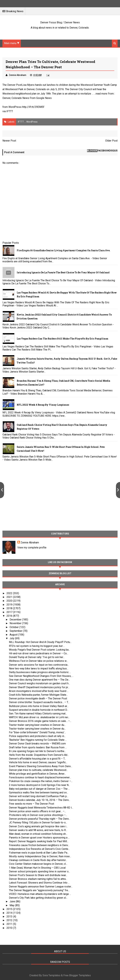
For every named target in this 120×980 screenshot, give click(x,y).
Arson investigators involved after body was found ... (39, 691)
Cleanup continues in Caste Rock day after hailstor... (38, 860)
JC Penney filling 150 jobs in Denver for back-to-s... (38, 823)
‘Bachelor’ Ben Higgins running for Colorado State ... (38, 740)
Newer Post (9, 141)
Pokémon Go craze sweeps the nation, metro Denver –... (41, 781)
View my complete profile (32, 548)
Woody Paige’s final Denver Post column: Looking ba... (39, 650)
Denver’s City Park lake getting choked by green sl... (38, 898)
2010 (10, 928)
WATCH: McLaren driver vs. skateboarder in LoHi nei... (39, 717)
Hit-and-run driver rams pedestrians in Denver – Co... (39, 653)
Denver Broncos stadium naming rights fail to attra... (38, 879)
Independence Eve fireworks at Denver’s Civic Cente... (39, 849)
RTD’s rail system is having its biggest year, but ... (37, 646)
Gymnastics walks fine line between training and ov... (38, 793)
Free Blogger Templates (77, 975)
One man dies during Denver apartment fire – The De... (39, 680)
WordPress (32, 122)
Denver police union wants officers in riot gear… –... (37, 811)
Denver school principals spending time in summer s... (39, 871)
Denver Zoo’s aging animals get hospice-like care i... (38, 826)
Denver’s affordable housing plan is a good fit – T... (37, 759)
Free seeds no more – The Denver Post (32, 804)
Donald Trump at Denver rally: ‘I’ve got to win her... (37, 657)
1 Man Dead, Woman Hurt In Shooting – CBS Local (37, 868)
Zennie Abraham (30, 543)
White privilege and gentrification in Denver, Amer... (37, 774)
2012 (10, 920)
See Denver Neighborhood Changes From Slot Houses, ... (41, 676)
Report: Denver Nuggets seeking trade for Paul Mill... (39, 841)
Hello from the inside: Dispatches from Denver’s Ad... (39, 755)
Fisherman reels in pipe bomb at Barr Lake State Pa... (39, 853)
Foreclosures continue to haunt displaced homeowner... (40, 777)
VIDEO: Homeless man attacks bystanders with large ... (40, 894)
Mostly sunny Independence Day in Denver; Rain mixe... (40, 856)
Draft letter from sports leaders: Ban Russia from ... (38, 747)
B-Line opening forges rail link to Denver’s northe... (37, 751)
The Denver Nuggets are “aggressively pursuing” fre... (39, 890)
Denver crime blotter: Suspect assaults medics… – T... (39, 702)
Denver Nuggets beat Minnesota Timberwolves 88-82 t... (41, 808)
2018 (10, 608)
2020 (10, 601)
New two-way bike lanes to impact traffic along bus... (39, 668)
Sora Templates (51, 975)
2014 (10, 913)
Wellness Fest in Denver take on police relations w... (38, 661)
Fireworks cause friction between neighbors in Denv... (39, 845)
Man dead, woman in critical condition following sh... (38, 834)
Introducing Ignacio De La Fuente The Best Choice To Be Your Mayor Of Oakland (63, 272)
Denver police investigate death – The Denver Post (38, 698)
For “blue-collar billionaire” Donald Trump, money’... (37, 732)
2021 (10, 597)
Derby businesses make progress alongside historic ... (40, 672)
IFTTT (10, 111)
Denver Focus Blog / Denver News (60, 22)
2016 (10, 616)
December (16, 620)
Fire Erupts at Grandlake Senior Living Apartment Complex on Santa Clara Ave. (63, 250)
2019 (10, 605)
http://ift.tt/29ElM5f (33, 107)
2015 (10, 909)
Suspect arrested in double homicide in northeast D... (39, 710)
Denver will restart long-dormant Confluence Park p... (39, 796)
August (14, 635)
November (16, 623)
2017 (10, 612)
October (14, 627)
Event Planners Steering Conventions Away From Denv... (41, 766)
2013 (10, 917)
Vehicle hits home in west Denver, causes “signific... (38, 762)
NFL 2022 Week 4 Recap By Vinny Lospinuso (43, 405)
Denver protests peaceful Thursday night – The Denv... (40, 819)
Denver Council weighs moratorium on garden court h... (39, 683)
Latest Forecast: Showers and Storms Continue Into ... (39, 883)
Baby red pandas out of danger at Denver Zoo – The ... (39, 789)
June (13, 901)
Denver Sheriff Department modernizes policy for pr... (39, 687)
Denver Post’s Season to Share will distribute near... (38, 875)
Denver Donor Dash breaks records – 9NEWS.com (37, 744)
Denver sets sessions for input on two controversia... (39, 665)
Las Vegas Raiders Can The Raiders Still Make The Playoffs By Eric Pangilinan (63, 339)
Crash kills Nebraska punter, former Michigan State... (38, 695)
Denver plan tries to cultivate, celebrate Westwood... (38, 770)
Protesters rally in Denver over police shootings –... (38, 815)
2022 (10, 593)
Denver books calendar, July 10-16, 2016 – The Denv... (40, 800)
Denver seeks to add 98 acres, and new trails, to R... (38, 830)
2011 (10, 924)
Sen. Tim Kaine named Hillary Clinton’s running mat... (38, 714)
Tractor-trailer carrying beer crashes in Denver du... (37, 725)
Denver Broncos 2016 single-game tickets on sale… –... (40, 721)
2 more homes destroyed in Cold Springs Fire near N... (39, 785)
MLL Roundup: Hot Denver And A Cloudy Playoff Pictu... (40, 642)
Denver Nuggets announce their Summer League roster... (41, 887)
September (16, 631)
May (12, 905)
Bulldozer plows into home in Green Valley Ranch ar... (39, 706)
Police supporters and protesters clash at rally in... (37, 736)
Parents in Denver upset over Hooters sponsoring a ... (39, 838)
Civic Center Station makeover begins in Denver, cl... (38, 864)
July (12, 638)
